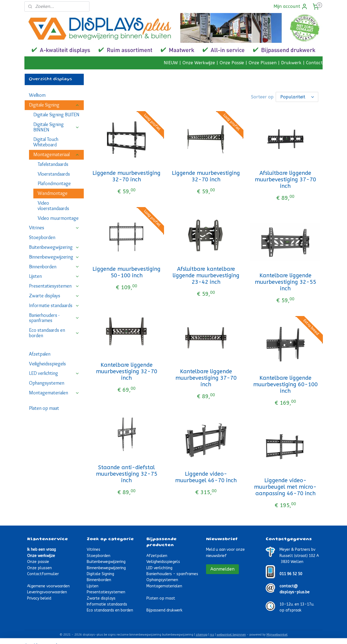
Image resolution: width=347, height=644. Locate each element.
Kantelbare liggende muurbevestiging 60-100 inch (285, 384)
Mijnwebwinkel (277, 634)
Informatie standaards (54, 305)
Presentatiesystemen (54, 286)
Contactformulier (43, 573)
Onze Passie (232, 63)
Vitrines (54, 228)
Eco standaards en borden (54, 333)
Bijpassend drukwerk (164, 610)
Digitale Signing (54, 105)
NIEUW (171, 63)
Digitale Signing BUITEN (56, 115)
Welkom (37, 95)
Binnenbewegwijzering (54, 257)
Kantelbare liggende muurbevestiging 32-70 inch (127, 371)
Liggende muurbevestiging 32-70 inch (126, 176)
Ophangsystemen (47, 383)
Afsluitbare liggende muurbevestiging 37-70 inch (285, 179)
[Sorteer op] (297, 97)
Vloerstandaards (54, 174)
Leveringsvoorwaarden (47, 592)
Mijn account (291, 7)
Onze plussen (39, 567)
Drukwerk (291, 63)
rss (212, 634)
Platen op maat (44, 408)
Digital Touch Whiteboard (46, 142)
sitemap (202, 634)
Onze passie (38, 561)
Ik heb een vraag (41, 549)
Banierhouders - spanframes (54, 318)
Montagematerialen (54, 393)
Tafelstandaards (53, 164)
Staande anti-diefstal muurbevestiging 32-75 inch (127, 473)
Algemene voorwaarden (48, 586)
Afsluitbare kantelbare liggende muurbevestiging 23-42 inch (206, 275)
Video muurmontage (58, 218)
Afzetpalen (40, 354)
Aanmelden (222, 569)
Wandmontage (53, 193)
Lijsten (54, 276)
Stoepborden (42, 237)
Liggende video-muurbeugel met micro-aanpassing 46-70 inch (285, 486)
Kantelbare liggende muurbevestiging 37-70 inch (206, 377)
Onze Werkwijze (199, 63)
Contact (314, 63)
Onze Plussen (263, 63)
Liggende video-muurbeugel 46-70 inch (206, 477)
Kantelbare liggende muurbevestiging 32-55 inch (285, 281)
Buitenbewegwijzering (54, 247)
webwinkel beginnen (231, 634)
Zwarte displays (54, 296)
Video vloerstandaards (53, 206)
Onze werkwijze (41, 555)
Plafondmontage (54, 183)
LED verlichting (54, 373)
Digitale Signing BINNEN (56, 127)
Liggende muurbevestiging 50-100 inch (126, 272)
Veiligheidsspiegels (47, 364)
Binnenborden (54, 267)
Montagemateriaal (56, 154)
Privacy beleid (39, 598)
